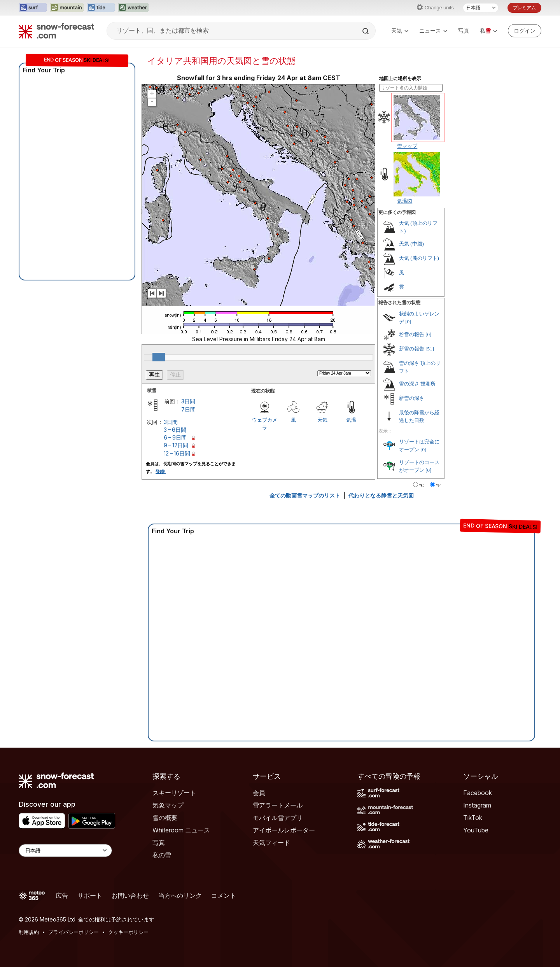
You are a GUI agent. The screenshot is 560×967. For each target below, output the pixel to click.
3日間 (188, 401)
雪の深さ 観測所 (417, 384)
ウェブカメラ (265, 424)
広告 (62, 895)
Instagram (477, 805)
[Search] (366, 31)
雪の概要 (165, 818)
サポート (90, 895)
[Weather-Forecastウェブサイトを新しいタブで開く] (133, 8)
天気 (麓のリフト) (419, 258)
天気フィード (271, 843)
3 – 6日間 (175, 430)
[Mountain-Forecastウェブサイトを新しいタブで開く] (67, 8)
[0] (408, 321)
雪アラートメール (278, 805)
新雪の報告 (412, 349)
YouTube (476, 830)
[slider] (159, 357)
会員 (259, 793)
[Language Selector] (65, 851)
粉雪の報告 (412, 334)
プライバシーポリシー (73, 932)
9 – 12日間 (176, 445)
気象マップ (168, 805)
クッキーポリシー (128, 932)
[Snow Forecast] (56, 31)
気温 (351, 420)
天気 (400, 31)
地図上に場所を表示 (400, 79)
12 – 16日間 (177, 453)
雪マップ (407, 146)
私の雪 (162, 855)
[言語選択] (481, 8)
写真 (464, 31)
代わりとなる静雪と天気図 (381, 495)
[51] (430, 349)
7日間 (188, 409)
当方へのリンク (180, 895)
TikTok (473, 818)
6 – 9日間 (175, 437)
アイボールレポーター (284, 830)
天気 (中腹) (411, 244)
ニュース (433, 31)
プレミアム (524, 8)
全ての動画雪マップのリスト (305, 495)
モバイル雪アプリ (278, 818)
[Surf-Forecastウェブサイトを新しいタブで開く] (33, 8)
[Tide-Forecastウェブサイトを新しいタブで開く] (101, 8)
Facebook (478, 793)
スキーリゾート (174, 793)
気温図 (405, 201)
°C (422, 485)
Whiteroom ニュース (181, 830)
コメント (224, 895)
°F (438, 485)
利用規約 (29, 932)
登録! (161, 471)
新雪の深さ (412, 398)
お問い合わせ (130, 895)
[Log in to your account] (525, 31)
